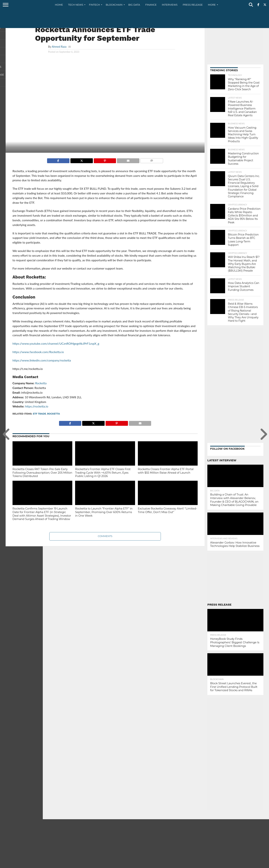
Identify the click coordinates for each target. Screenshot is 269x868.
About (222, 865)
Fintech (94, 5)
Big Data (134, 5)
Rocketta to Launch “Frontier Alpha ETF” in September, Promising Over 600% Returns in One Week (104, 512)
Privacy (248, 865)
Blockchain (114, 5)
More (212, 5)
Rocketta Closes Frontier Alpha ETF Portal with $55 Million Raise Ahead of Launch (166, 471)
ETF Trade (40, 414)
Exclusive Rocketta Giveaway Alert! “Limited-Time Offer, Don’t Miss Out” (167, 510)
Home (59, 5)
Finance (151, 5)
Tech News (76, 5)
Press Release (193, 5)
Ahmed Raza (59, 47)
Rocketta (53, 414)
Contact (234, 865)
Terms (260, 865)
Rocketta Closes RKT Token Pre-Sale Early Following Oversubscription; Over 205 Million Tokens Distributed (42, 473)
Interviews (170, 5)
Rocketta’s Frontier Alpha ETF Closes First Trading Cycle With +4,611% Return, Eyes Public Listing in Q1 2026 (103, 473)
